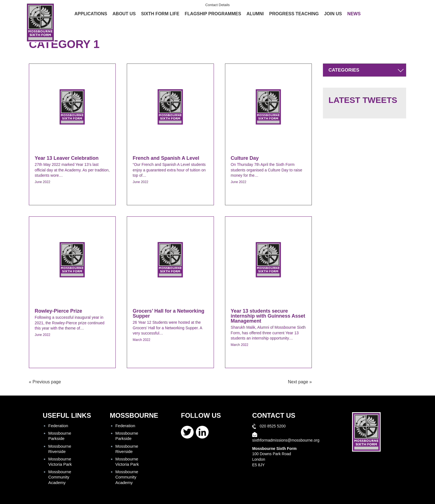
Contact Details (217, 5)
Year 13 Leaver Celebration (67, 158)
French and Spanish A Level (166, 158)
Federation (58, 426)
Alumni (255, 14)
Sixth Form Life (160, 14)
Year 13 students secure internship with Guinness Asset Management (268, 316)
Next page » (300, 382)
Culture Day (245, 158)
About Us (124, 14)
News (354, 14)
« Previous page (45, 382)
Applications (91, 14)
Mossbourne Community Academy (60, 477)
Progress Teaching (294, 14)
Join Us (333, 14)
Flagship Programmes (213, 14)
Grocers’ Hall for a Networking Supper (168, 313)
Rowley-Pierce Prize (58, 311)
